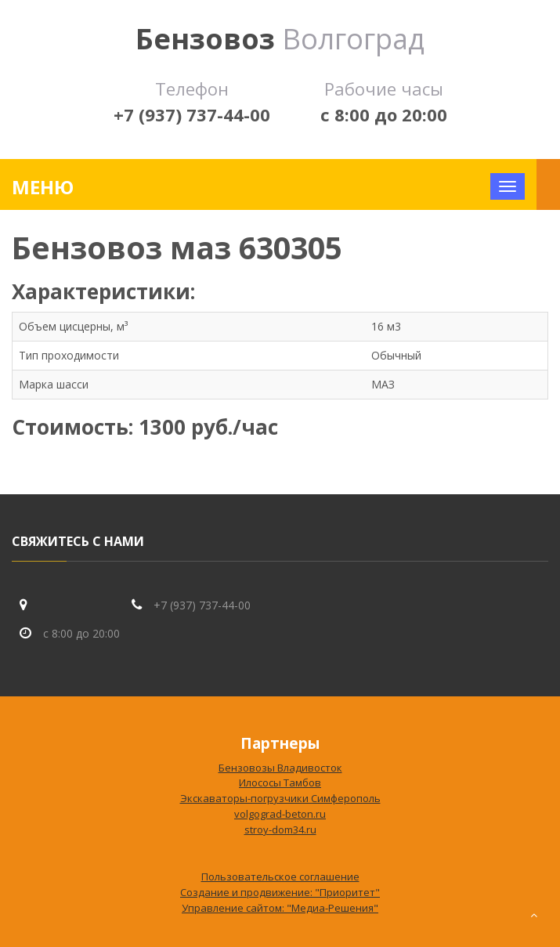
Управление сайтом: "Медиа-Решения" (280, 908)
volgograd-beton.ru (280, 814)
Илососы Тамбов (280, 783)
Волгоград (280, 39)
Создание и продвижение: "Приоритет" (280, 892)
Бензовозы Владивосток (280, 768)
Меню (43, 187)
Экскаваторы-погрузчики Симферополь (280, 798)
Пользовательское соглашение (280, 877)
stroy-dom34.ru (280, 830)
